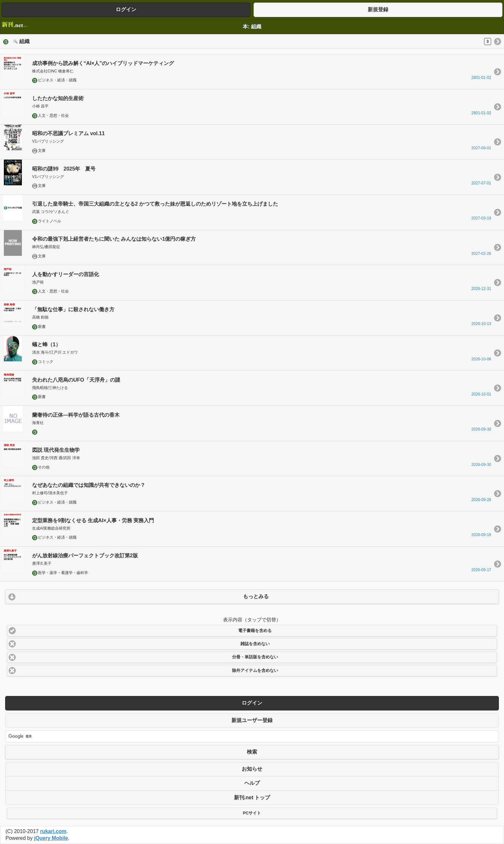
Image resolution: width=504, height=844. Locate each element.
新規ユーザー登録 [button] (252, 720)
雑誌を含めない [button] (255, 644)
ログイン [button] (126, 9)
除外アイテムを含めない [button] (255, 671)
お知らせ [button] (252, 769)
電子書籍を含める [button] (255, 631)
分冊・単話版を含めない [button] (255, 657)
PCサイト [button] (252, 813)
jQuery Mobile (51, 838)
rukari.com (53, 831)
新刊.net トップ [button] (252, 798)
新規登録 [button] (378, 9)
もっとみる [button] (256, 596)
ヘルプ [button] (252, 783)
